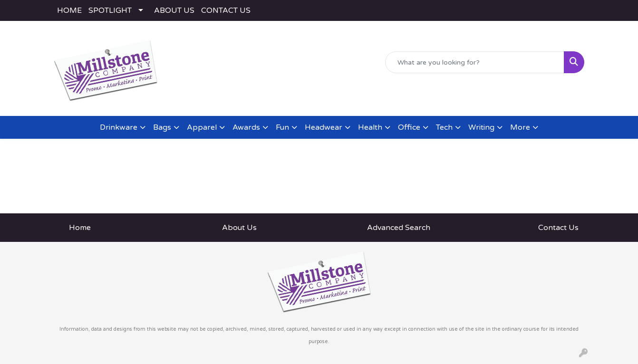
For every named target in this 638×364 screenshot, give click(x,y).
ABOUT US (174, 10)
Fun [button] (282, 127)
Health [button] (370, 127)
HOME (69, 10)
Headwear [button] (324, 127)
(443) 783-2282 (459, 98)
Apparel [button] (202, 127)
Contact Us (558, 228)
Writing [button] (481, 127)
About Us (239, 228)
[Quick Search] (475, 62)
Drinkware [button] (119, 127)
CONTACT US (226, 10)
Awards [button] (246, 127)
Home (80, 228)
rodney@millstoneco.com (539, 98)
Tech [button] (444, 127)
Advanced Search (399, 228)
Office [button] (409, 127)
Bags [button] (162, 127)
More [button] (520, 127)
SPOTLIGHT (110, 10)
